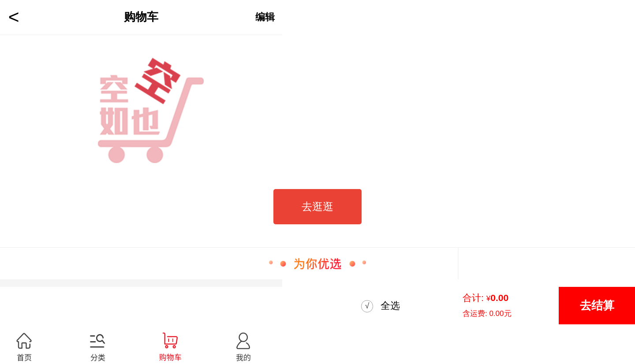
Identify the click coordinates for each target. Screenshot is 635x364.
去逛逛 (317, 206)
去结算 (597, 305)
